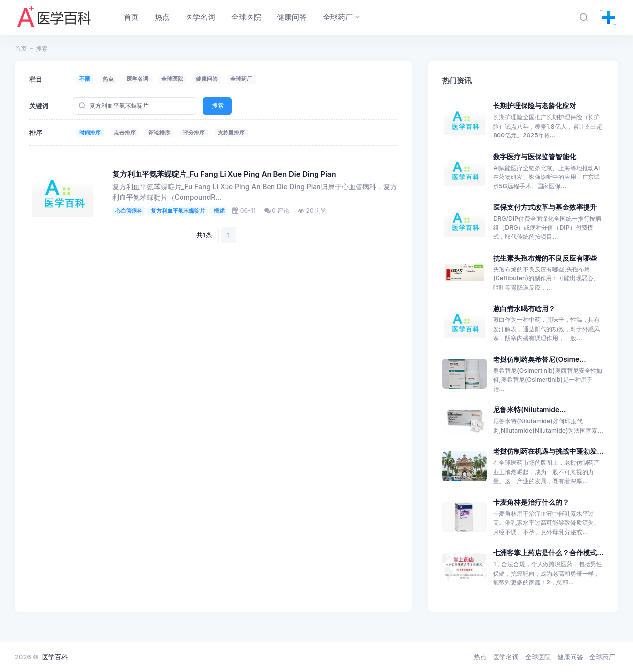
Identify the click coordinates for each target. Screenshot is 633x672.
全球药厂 (241, 79)
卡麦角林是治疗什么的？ (531, 502)
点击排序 (125, 133)
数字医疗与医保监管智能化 (535, 157)
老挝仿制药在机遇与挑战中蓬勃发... (548, 451)
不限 (85, 79)
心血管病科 (129, 211)
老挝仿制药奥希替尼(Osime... (539, 359)
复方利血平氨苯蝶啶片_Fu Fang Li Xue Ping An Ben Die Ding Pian (224, 174)
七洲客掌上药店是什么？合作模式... (548, 553)
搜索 (218, 106)
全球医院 (172, 79)
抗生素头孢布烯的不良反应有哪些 (545, 258)
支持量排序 (231, 133)
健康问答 (207, 79)
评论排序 (159, 133)
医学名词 (137, 79)
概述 (219, 211)
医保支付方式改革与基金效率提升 (545, 207)
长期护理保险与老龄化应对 (535, 106)
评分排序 (194, 133)
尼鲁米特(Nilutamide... (529, 410)
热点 (108, 79)
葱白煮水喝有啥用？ (524, 308)
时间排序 (90, 133)
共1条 (204, 235)
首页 (21, 49)
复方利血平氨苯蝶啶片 (178, 211)
